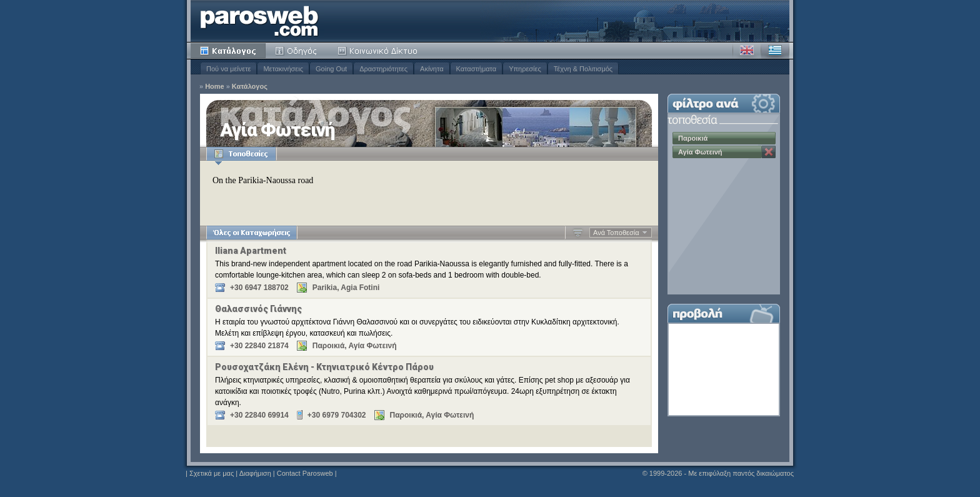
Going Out (331, 69)
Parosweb (259, 21)
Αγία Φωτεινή (700, 152)
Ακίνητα (432, 69)
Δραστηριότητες (383, 69)
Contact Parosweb (305, 473)
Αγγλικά (747, 51)
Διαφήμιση (255, 473)
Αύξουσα (578, 233)
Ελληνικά (775, 51)
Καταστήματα (477, 69)
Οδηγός (297, 51)
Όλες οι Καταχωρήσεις (252, 233)
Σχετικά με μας (212, 473)
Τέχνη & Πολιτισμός (583, 69)
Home (215, 87)
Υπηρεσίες (525, 69)
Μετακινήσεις (283, 69)
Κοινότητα (379, 51)
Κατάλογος (228, 51)
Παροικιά (693, 138)
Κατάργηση (769, 152)
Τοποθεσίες (241, 154)
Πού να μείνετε (228, 69)
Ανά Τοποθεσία (616, 233)
